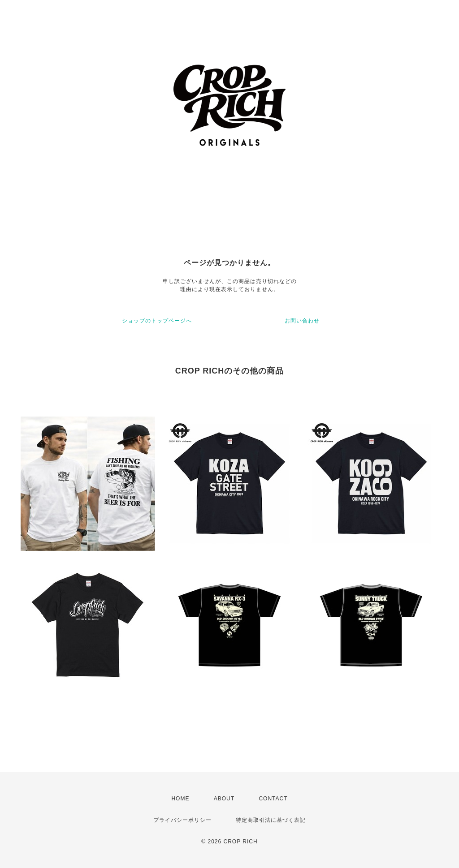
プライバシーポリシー (182, 820)
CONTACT (273, 799)
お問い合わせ (302, 321)
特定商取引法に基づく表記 (271, 820)
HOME (180, 799)
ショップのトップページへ (157, 321)
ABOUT (224, 799)
